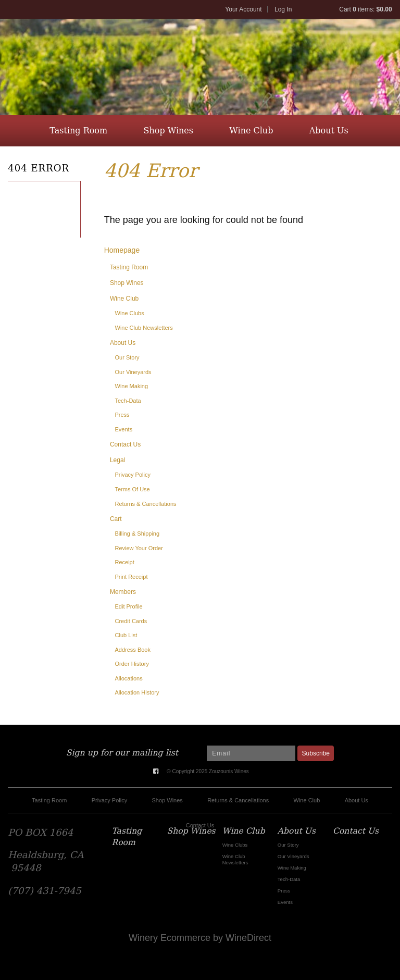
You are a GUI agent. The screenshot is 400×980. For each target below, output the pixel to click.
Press (122, 415)
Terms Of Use (133, 489)
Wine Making (132, 386)
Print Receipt (132, 577)
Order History (132, 664)
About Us (329, 131)
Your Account (243, 9)
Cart (116, 519)
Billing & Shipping (137, 534)
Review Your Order (139, 548)
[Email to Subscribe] (251, 753)
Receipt (125, 562)
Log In (283, 9)
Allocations (129, 678)
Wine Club (251, 131)
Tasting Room (78, 131)
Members (123, 592)
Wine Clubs (130, 313)
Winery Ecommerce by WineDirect (200, 938)
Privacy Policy (133, 475)
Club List (126, 635)
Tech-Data (128, 401)
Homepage (122, 250)
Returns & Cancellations (146, 504)
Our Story (127, 357)
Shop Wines (169, 131)
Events (124, 429)
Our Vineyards (133, 372)
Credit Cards (131, 621)
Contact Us (199, 162)
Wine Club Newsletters (144, 328)
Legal (117, 460)
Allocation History (137, 692)
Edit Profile (129, 606)
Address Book (133, 650)
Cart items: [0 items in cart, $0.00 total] (365, 9)
